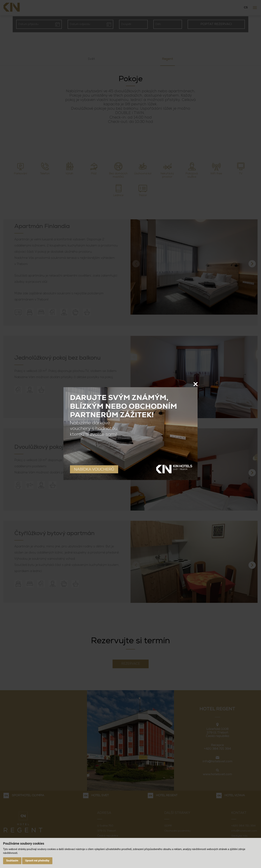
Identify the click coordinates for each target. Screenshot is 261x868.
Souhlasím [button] (12, 861)
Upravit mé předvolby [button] (37, 861)
